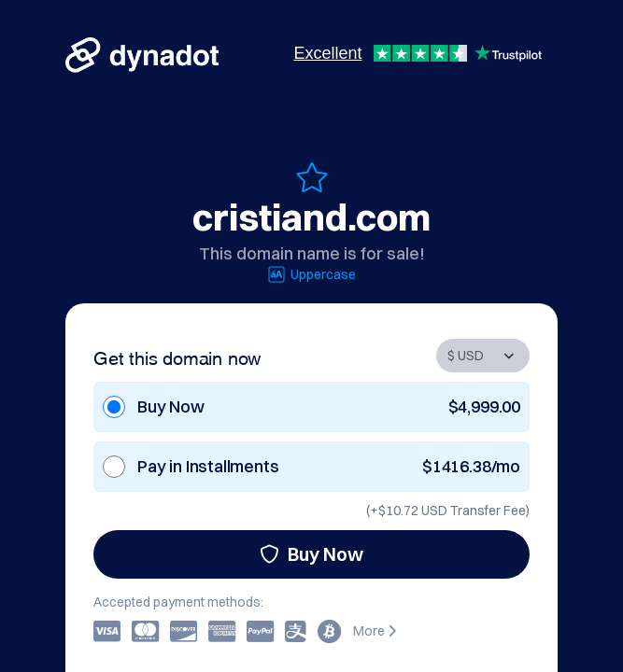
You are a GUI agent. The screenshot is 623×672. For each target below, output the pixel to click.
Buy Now (311, 554)
